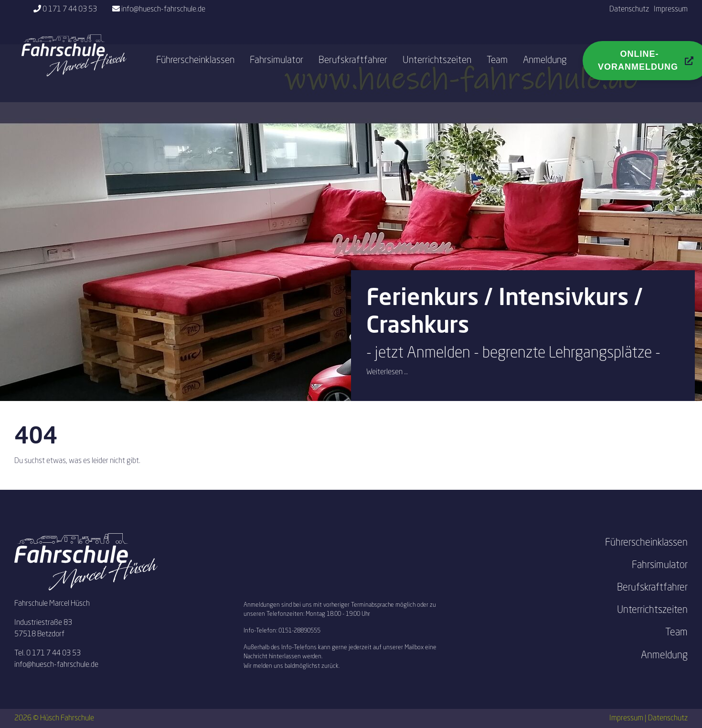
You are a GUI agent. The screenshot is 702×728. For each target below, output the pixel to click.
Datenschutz (629, 10)
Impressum (671, 10)
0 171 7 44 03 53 (70, 10)
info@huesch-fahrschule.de (163, 10)
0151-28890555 (299, 631)
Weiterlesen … (387, 372)
